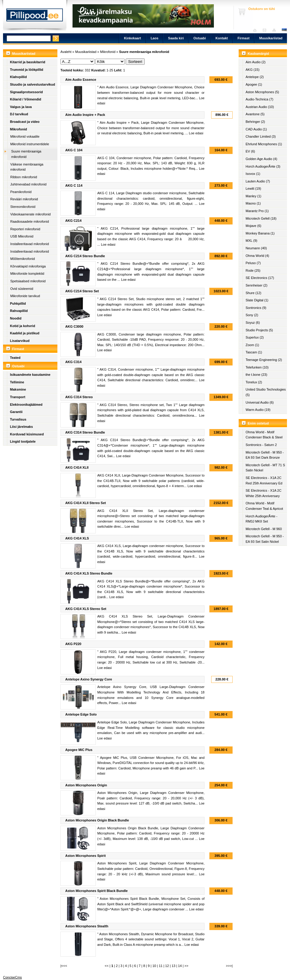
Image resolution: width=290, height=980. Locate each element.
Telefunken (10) (257, 367)
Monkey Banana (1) (260, 233)
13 (173, 966)
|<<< (64, 966)
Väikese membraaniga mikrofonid (27, 167)
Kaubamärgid (258, 54)
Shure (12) (253, 293)
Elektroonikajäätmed (26, 405)
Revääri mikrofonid (24, 199)
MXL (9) (251, 241)
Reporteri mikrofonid (25, 229)
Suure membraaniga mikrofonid (26, 154)
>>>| (229, 966)
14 (180, 966)
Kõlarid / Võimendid (26, 99)
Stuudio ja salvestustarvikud (32, 84)
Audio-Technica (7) (259, 99)
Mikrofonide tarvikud (25, 296)
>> (187, 966)
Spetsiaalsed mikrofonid (28, 281)
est (284, 30)
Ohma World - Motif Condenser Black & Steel (264, 435)
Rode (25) (253, 270)
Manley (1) (253, 196)
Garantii (16, 412)
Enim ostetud (258, 423)
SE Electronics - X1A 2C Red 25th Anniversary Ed (264, 480)
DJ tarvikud (19, 114)
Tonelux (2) (254, 382)
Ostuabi (200, 38)
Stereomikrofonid (23, 207)
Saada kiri (266, 30)
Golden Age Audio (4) (261, 159)
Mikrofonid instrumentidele (30, 144)
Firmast (243, 38)
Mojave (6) (253, 226)
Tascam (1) (254, 352)
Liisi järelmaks (21, 427)
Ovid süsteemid (22, 289)
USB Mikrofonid (22, 236)
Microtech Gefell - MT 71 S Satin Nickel (265, 468)
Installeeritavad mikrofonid (30, 244)
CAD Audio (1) (256, 129)
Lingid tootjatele (23, 441)
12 (167, 966)
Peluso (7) (253, 263)
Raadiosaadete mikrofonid (30, 221)
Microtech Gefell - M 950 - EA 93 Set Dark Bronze (265, 455)
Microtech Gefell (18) (261, 218)
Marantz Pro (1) (257, 211)
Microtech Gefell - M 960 (264, 529)
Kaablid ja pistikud (25, 333)
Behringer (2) (255, 122)
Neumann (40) (256, 248)
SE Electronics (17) (260, 278)
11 (161, 966)
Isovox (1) (253, 174)
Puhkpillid (18, 303)
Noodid (16, 318)
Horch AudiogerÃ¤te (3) (263, 166)
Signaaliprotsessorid (26, 92)
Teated (15, 358)
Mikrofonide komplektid (27, 274)
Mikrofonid (18, 129)
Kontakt (222, 38)
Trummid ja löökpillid (27, 70)
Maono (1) (253, 203)
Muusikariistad (271, 38)
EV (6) (250, 151)
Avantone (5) (255, 114)
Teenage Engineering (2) (264, 360)
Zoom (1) (252, 345)
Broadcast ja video (25, 122)
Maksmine (18, 389)
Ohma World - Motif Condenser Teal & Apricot (264, 506)
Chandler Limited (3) (261, 136)
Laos (155, 38)
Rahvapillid (19, 311)
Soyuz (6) (253, 323)
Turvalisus (18, 419)
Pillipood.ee (35, 17)
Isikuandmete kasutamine (30, 375)
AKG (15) (253, 70)
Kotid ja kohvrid (23, 326)
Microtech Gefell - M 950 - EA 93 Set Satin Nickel (265, 539)
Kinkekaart (132, 38)
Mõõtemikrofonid (23, 259)
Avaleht (256, 30)
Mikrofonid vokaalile (25, 136)
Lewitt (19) (253, 188)
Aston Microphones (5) (262, 92)
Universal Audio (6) (260, 402)
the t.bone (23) (256, 375)
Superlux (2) (255, 337)
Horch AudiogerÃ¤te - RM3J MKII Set (261, 519)
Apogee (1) (254, 84)
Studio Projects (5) (259, 330)
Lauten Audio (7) (258, 181)
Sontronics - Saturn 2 (261, 445)
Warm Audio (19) (258, 410)
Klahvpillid (18, 77)
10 (154, 966)
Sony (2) (252, 315)
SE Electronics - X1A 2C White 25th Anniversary (264, 493)
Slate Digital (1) (257, 300)
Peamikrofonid (21, 192)
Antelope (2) (255, 77)
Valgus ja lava (21, 107)
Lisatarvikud (20, 341)
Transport (18, 397)
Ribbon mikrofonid (24, 177)
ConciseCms (12, 977)
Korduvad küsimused (27, 434)
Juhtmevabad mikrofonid (28, 184)
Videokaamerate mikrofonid (31, 214)
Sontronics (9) (256, 308)
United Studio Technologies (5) (266, 392)
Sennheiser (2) (256, 285)
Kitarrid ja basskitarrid (28, 62)
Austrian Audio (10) (260, 107)
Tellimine (17, 382)
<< (107, 966)
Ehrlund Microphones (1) (264, 144)
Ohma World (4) (257, 256)
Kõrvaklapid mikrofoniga (28, 266)
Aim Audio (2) (256, 62)
